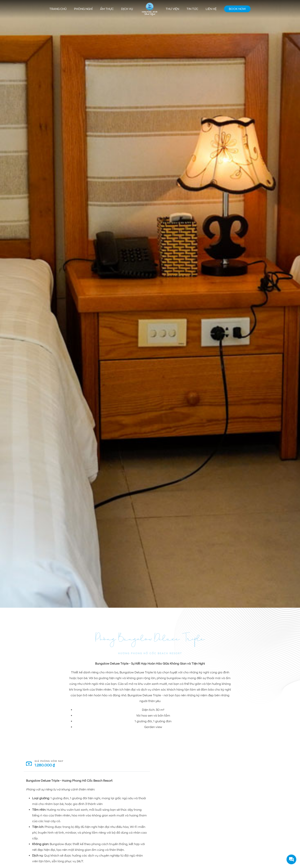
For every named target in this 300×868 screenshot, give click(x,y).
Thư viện (172, 9)
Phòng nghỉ (83, 9)
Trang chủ (58, 9)
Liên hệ (211, 9)
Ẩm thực (107, 9)
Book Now (237, 9)
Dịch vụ (127, 9)
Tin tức (192, 9)
